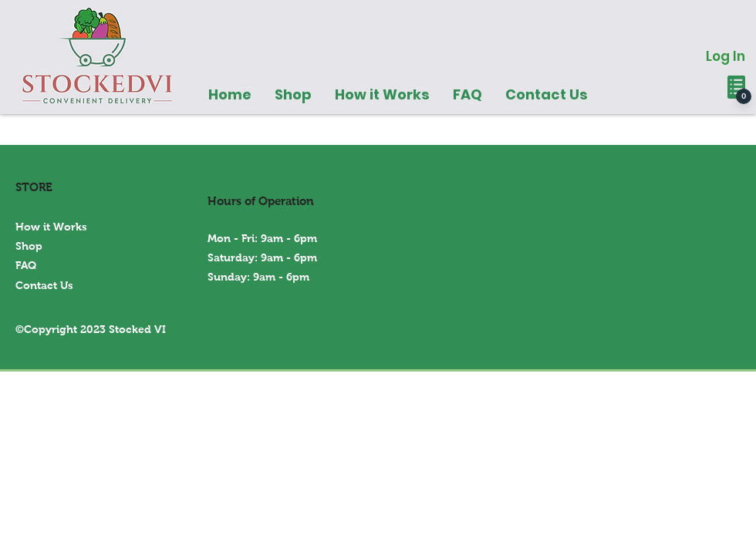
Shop (29, 246)
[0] (744, 96)
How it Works (51, 227)
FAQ (26, 265)
